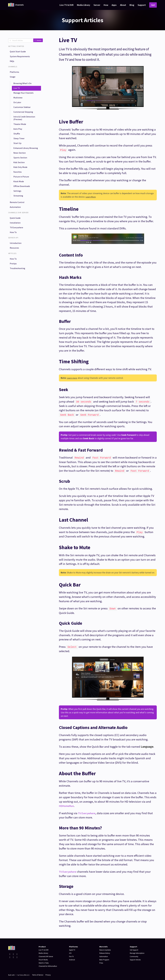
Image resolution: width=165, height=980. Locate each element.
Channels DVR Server (47, 955)
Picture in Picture (22, 191)
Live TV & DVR (67, 5)
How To (14, 251)
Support (142, 5)
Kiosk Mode (19, 196)
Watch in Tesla (44, 962)
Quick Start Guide (18, 52)
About (123, 5)
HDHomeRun (67, 805)
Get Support (135, 949)
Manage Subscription (138, 952)
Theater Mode (21, 130)
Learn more (72, 378)
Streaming (19, 211)
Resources (15, 267)
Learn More (91, 197)
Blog (132, 5)
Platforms (15, 74)
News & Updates (106, 949)
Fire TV (72, 955)
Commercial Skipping (24, 117)
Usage (13, 79)
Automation (16, 224)
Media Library (84, 5)
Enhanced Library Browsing (22, 158)
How (106, 5)
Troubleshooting (18, 289)
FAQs (13, 62)
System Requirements (21, 57)
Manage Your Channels (24, 96)
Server (97, 5)
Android (72, 959)
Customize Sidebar (23, 112)
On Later (18, 107)
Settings (18, 206)
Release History (106, 952)
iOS (70, 952)
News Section (20, 165)
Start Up (18, 151)
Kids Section (20, 175)
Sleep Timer (19, 146)
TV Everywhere (17, 245)
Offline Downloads (22, 201)
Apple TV (72, 949)
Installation (16, 240)
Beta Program (105, 959)
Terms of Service (39, 974)
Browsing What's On (23, 86)
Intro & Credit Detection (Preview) (25, 124)
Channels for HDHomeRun (49, 965)
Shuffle (17, 141)
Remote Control (18, 218)
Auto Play (18, 136)
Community (134, 955)
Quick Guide (16, 235)
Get (153, 5)
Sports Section (21, 170)
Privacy (50, 974)
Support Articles (136, 959)
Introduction (16, 262)
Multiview (18, 101)
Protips (14, 284)
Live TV (17, 91)
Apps (114, 5)
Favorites (18, 185)
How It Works (44, 959)
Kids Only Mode (21, 180)
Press (102, 962)
